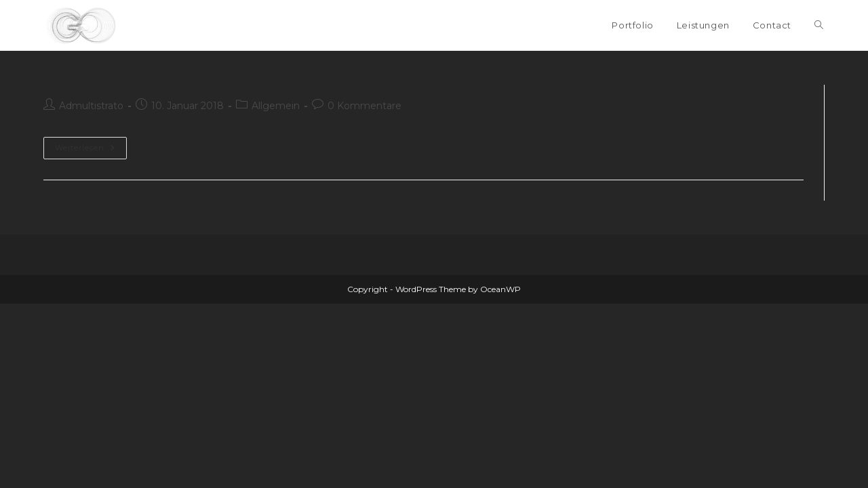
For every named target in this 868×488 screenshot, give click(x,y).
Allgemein (276, 106)
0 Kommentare (364, 106)
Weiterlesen (85, 148)
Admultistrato (91, 106)
